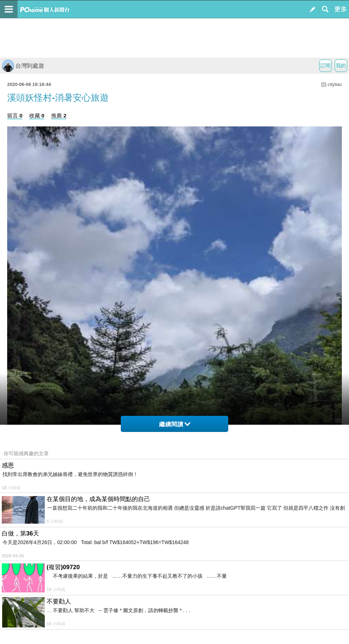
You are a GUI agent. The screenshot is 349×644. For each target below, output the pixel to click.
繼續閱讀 (175, 424)
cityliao (335, 84)
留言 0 (15, 116)
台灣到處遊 (23, 66)
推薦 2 (59, 116)
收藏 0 (37, 116)
